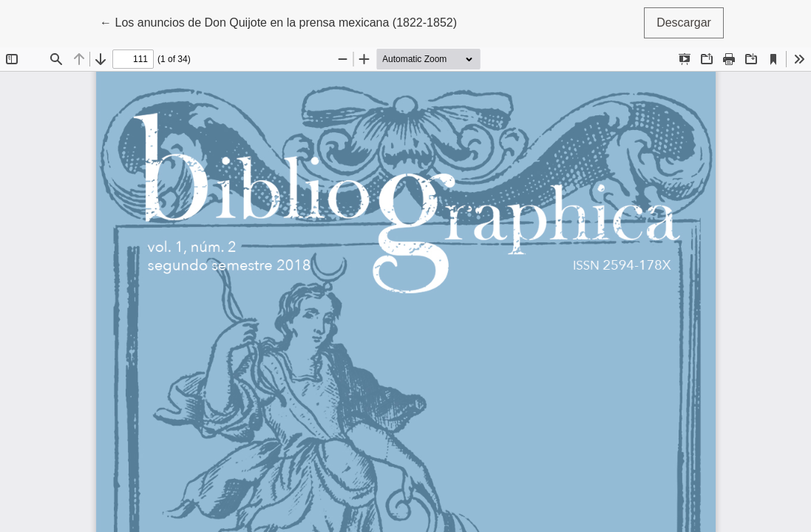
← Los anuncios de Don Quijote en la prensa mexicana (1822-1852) (278, 21)
